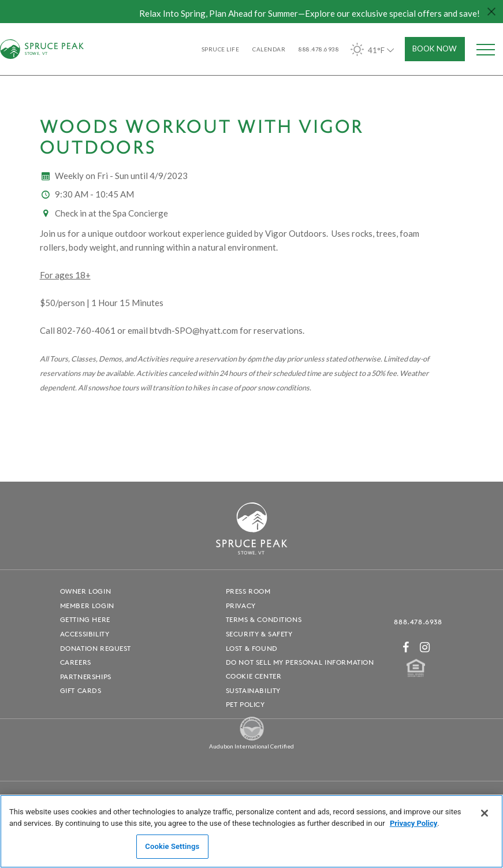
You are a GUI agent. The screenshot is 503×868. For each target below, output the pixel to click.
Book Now (435, 49)
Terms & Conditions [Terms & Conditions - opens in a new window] (264, 619)
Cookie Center (254, 676)
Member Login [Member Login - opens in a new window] (87, 606)
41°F (373, 49)
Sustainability (253, 690)
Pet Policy (245, 704)
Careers (76, 662)
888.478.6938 (418, 622)
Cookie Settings (172, 846)
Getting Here (85, 619)
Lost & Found (252, 648)
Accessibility (85, 634)
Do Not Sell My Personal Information (300, 662)
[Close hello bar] (491, 12)
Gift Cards (81, 690)
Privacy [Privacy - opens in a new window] (241, 606)
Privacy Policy (413, 823)
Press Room (248, 591)
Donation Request (96, 648)
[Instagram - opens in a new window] (425, 647)
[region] (251, 831)
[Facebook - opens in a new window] (406, 647)
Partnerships (86, 677)
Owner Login (86, 591)
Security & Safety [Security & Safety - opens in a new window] (259, 634)
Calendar (269, 49)
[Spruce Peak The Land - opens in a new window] (252, 739)
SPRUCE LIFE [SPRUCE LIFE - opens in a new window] (221, 49)
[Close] (485, 813)
